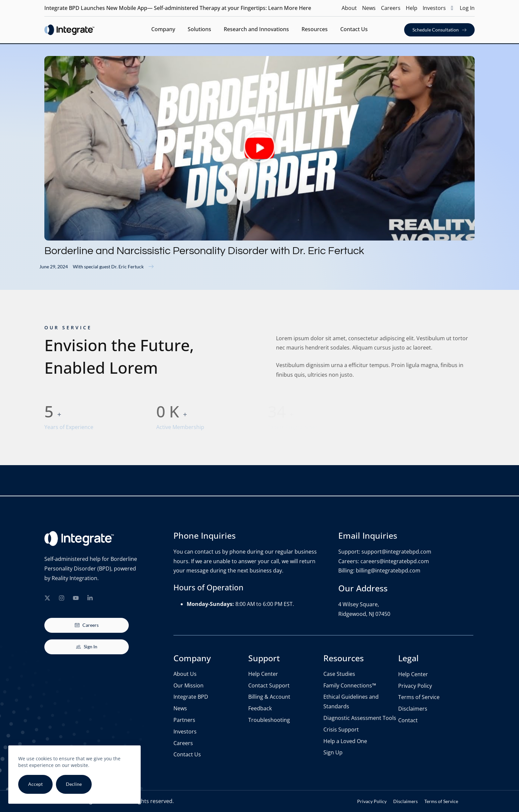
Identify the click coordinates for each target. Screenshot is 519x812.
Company (166, 30)
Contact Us (354, 29)
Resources (318, 30)
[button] (259, 148)
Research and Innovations (259, 30)
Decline (74, 784)
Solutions (202, 30)
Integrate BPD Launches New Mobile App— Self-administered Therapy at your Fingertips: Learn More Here (178, 8)
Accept (35, 784)
